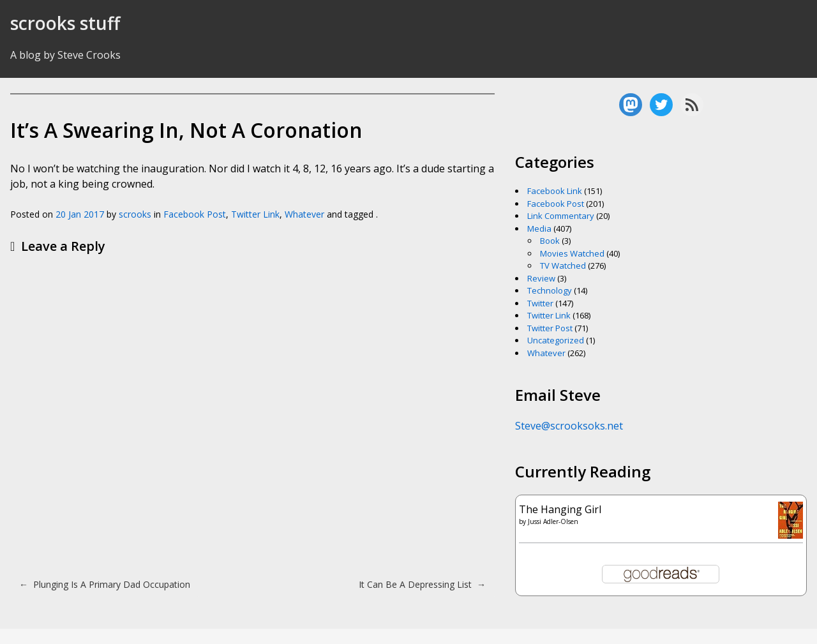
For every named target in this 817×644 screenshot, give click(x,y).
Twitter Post (550, 328)
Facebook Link (555, 191)
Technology (550, 290)
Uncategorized (556, 340)
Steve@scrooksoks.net (569, 426)
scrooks (135, 214)
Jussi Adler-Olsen (553, 521)
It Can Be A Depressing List (422, 584)
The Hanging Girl (560, 509)
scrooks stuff (65, 23)
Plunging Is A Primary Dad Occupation (105, 584)
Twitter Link (255, 214)
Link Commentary (561, 216)
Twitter (540, 303)
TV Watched (563, 266)
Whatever (304, 214)
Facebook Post (195, 214)
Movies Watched (572, 253)
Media (539, 228)
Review (541, 278)
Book (550, 241)
